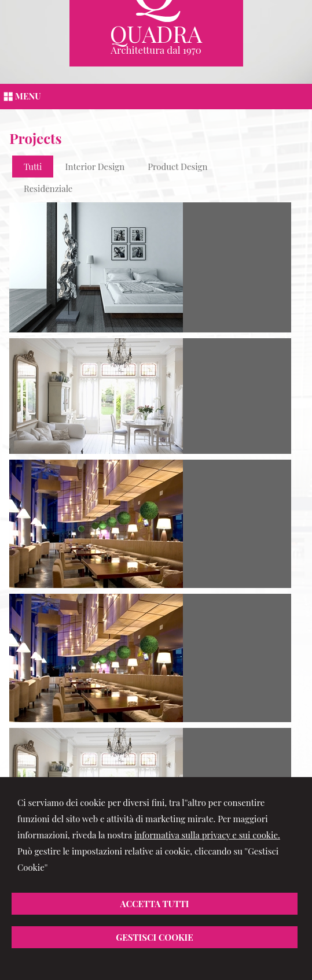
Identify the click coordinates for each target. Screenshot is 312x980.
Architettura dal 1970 (156, 50)
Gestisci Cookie (155, 937)
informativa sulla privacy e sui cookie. (207, 835)
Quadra (156, 33)
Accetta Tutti (155, 904)
